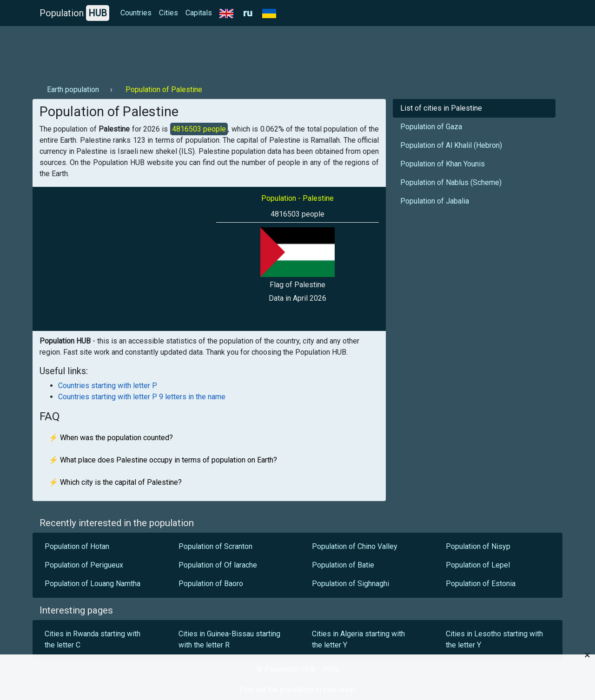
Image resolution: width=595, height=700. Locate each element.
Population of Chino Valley (355, 546)
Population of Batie (343, 565)
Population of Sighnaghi (350, 584)
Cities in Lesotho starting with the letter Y (494, 639)
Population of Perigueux (84, 565)
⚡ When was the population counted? (111, 438)
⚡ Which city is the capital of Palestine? (115, 482)
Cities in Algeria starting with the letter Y (358, 639)
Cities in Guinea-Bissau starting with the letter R (229, 639)
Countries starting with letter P (108, 386)
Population (74, 13)
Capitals (199, 13)
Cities (169, 13)
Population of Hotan (77, 546)
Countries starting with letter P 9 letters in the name (142, 397)
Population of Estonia (481, 584)
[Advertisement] (202, 52)
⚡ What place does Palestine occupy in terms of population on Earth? (163, 460)
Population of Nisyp (478, 546)
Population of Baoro (211, 584)
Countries (136, 13)
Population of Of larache (218, 565)
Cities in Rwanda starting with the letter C (93, 639)
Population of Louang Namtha (93, 584)
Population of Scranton (215, 546)
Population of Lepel (478, 565)
